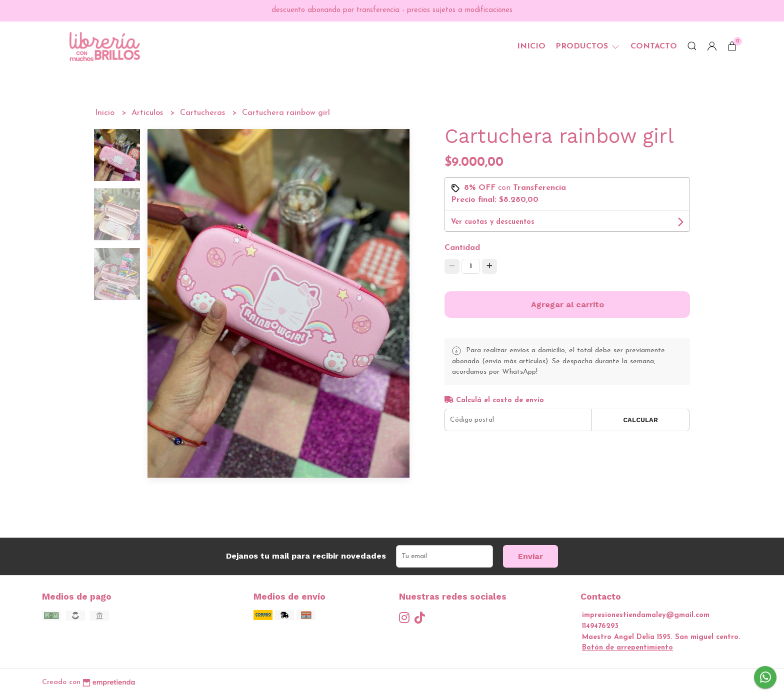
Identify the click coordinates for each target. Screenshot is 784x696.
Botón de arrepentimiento (627, 648)
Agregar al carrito (567, 305)
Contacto (654, 46)
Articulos (148, 113)
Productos (588, 46)
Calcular (640, 420)
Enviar (530, 556)
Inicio (531, 46)
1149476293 (600, 626)
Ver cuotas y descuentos (493, 222)
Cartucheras (204, 113)
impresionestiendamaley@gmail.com (646, 615)
